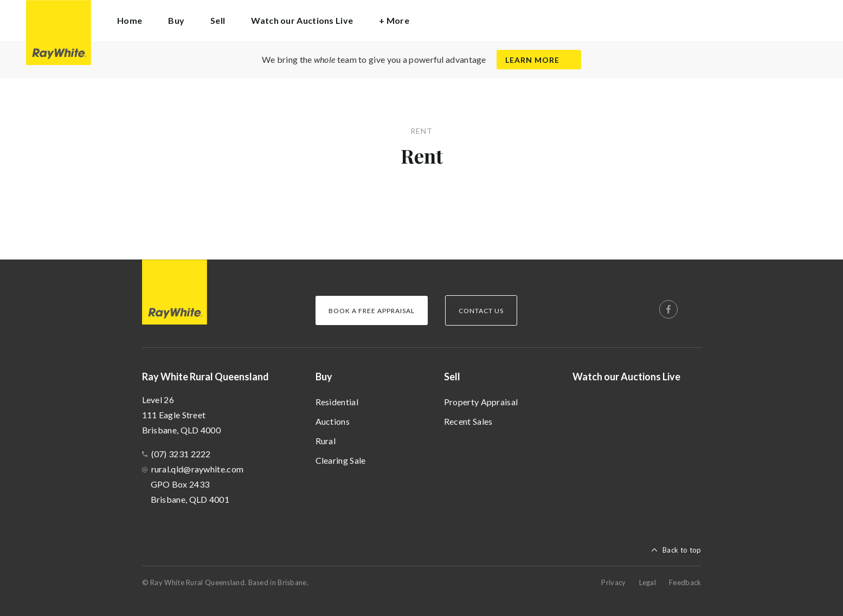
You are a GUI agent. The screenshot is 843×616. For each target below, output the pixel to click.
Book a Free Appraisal (372, 311)
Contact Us (481, 311)
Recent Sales (468, 421)
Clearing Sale (341, 460)
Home (130, 20)
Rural (326, 441)
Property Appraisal (481, 402)
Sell (452, 377)
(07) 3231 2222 (181, 454)
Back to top (682, 550)
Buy (324, 377)
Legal (648, 582)
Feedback (685, 582)
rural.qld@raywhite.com (198, 469)
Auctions (333, 421)
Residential (337, 402)
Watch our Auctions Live (302, 20)
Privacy (613, 582)
